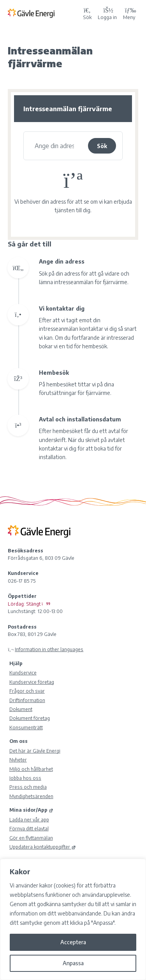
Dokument (21, 709)
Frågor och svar (27, 691)
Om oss (18, 741)
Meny (129, 13)
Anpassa (73, 963)
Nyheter (18, 760)
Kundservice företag (32, 682)
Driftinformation (27, 700)
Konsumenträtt (26, 727)
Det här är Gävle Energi (35, 751)
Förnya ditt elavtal (29, 828)
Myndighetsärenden (31, 796)
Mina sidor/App (31, 810)
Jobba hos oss (25, 778)
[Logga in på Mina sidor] (107, 13)
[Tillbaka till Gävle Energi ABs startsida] (44, 13)
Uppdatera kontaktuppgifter (43, 847)
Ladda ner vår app (29, 819)
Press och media (28, 787)
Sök (102, 146)
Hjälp (16, 663)
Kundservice (23, 673)
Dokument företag (30, 718)
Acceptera (73, 942)
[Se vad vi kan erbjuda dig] (54, 146)
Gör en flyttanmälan (31, 838)
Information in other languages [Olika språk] (49, 649)
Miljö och (31, 769)
